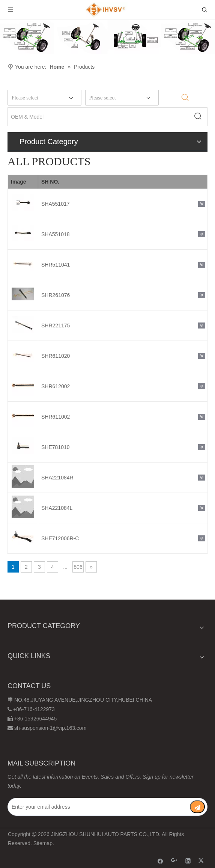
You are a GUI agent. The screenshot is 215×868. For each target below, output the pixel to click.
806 (78, 567)
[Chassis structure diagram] (108, 37)
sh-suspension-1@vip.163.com (50, 728)
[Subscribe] (197, 807)
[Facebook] (160, 861)
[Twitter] (202, 861)
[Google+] (174, 861)
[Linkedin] (188, 861)
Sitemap (43, 843)
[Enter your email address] (98, 807)
